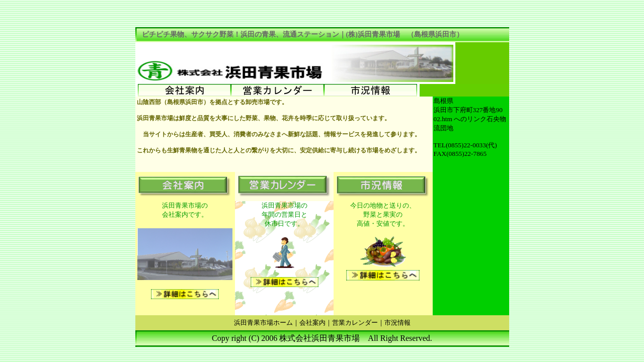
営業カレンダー (355, 323)
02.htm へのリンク (460, 119)
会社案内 (312, 323)
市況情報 (397, 323)
